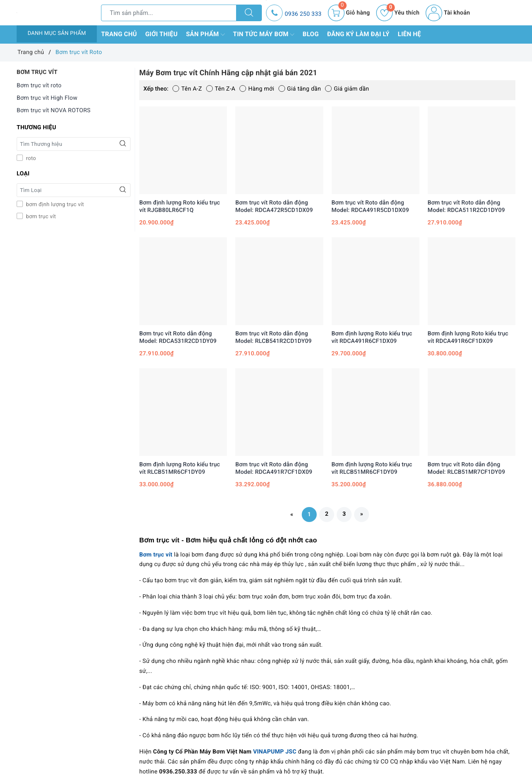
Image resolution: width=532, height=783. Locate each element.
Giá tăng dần (300, 89)
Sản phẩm (205, 34)
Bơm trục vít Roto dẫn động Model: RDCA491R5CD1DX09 (371, 207)
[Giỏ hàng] (349, 13)
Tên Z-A (221, 89)
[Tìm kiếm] (249, 13)
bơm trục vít (40, 217)
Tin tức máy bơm (264, 34)
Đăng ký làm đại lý (358, 34)
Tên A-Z (187, 89)
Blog (311, 34)
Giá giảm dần (347, 89)
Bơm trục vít (156, 555)
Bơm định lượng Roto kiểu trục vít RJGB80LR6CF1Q (180, 207)
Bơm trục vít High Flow (47, 98)
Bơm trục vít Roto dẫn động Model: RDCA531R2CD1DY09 (178, 337)
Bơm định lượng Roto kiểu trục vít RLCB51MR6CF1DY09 (180, 468)
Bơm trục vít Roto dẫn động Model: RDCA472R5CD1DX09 (274, 207)
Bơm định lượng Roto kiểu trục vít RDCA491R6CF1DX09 (372, 337)
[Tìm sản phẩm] (169, 13)
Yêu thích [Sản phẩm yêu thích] (398, 13)
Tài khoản (448, 13)
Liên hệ (409, 34)
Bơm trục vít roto (39, 86)
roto (30, 159)
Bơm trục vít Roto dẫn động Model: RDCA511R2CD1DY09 (466, 207)
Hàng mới (257, 89)
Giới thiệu (161, 34)
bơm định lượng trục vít (54, 205)
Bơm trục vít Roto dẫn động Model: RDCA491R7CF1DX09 (274, 468)
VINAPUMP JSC (275, 752)
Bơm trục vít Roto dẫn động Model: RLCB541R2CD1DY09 (273, 337)
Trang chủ (119, 34)
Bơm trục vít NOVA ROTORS (54, 111)
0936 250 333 (303, 14)
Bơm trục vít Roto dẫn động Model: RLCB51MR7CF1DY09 (467, 468)
